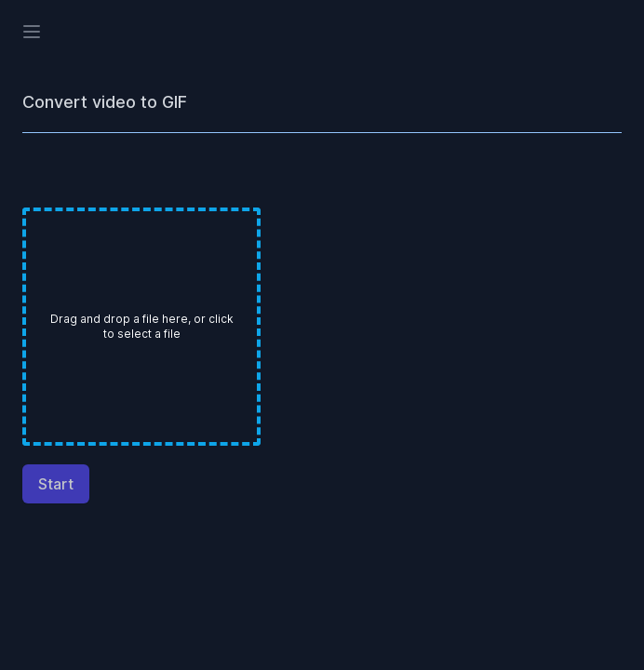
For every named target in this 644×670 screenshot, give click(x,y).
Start (56, 484)
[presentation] (141, 327)
